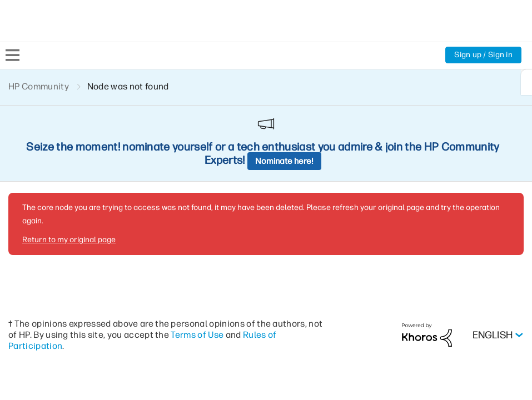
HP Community (39, 86)
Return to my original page (69, 163)
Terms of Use (197, 258)
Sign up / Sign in (483, 55)
